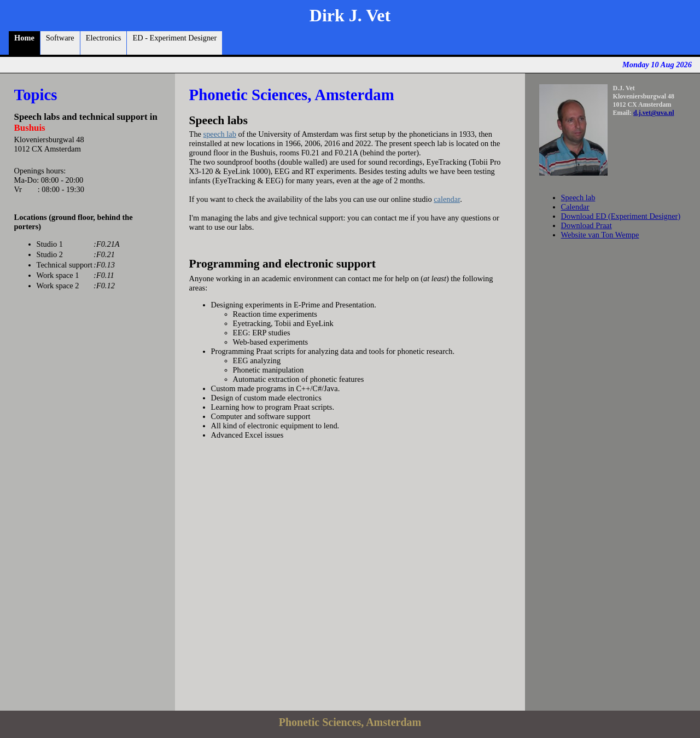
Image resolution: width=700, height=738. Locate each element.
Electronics (104, 43)
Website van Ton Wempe (600, 235)
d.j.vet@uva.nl (654, 113)
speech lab (220, 134)
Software (60, 43)
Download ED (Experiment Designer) (621, 216)
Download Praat (587, 225)
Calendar (575, 207)
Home (24, 43)
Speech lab (578, 197)
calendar (447, 199)
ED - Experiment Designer (174, 43)
